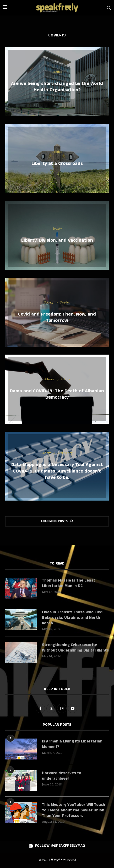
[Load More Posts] (57, 521)
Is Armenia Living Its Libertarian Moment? (72, 744)
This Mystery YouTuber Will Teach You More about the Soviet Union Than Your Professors (74, 810)
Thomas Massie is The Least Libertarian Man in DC (69, 583)
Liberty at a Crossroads (57, 164)
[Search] (109, 8)
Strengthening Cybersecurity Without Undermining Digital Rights (75, 648)
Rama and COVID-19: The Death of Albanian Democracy (57, 394)
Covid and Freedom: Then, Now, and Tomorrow (57, 317)
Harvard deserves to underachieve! (62, 776)
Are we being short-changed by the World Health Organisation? (57, 86)
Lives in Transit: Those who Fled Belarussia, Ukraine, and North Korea (72, 618)
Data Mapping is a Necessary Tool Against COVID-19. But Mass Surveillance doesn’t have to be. (57, 471)
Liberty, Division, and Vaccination (57, 240)
